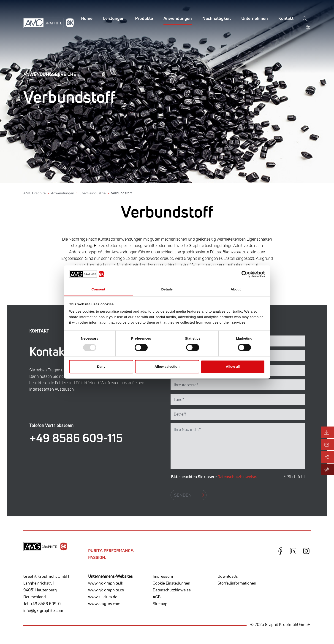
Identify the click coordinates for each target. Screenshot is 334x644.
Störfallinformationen (237, 583)
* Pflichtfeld (294, 477)
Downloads (228, 576)
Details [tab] (167, 289)
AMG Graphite (34, 193)
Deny (101, 366)
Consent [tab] (98, 289)
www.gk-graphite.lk (106, 583)
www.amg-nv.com (104, 604)
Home (87, 18)
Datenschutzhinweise (172, 590)
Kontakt (286, 18)
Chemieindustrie (93, 193)
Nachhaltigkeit (217, 18)
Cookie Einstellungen (171, 583)
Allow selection (167, 366)
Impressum (163, 576)
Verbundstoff (121, 193)
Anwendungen (178, 18)
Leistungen (114, 18)
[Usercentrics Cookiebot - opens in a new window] (245, 274)
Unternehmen (255, 18)
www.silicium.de (103, 597)
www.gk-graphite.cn (106, 590)
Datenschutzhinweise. (237, 477)
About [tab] (236, 289)
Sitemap (160, 604)
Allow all (233, 366)
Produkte (144, 18)
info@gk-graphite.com (43, 610)
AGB (157, 597)
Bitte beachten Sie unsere (214, 477)
